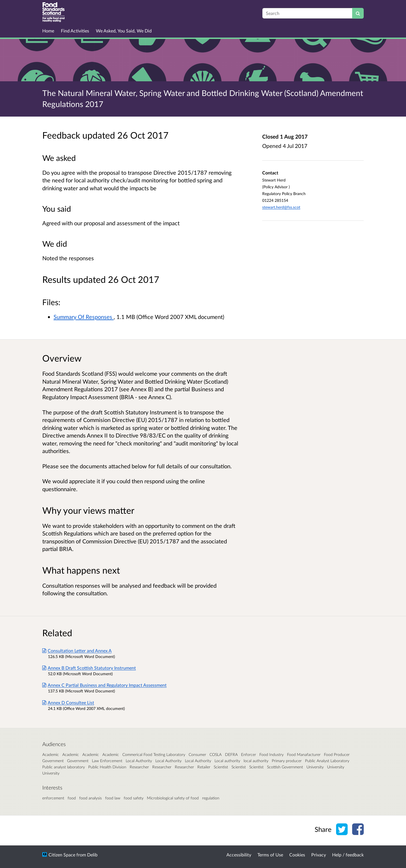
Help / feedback (348, 855)
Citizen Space (62, 855)
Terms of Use (270, 855)
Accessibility (239, 855)
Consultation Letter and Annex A (77, 651)
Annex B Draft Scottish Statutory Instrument (89, 668)
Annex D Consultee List (68, 702)
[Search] (358, 13)
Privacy (319, 855)
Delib (92, 855)
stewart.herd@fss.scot (281, 207)
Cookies (297, 855)
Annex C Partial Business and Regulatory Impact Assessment (104, 685)
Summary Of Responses (84, 317)
